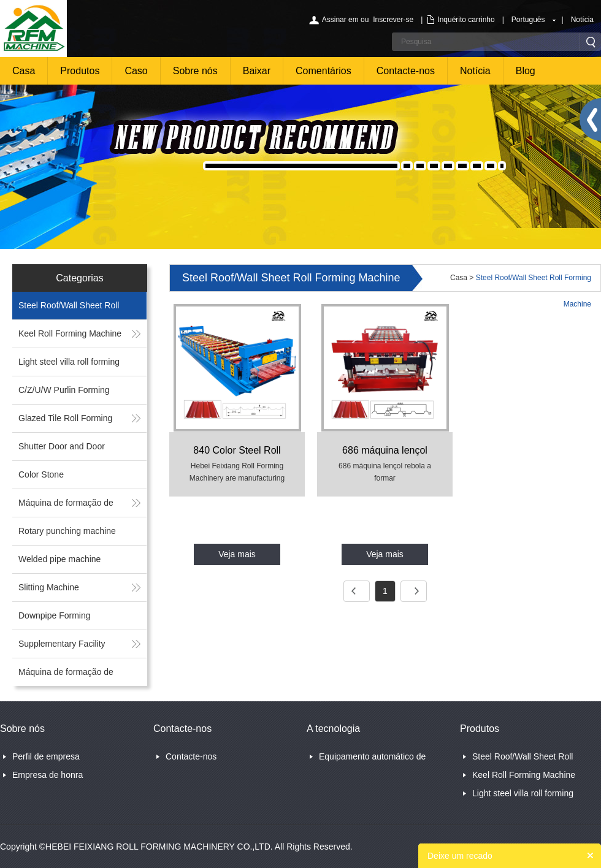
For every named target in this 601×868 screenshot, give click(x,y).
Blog (526, 71)
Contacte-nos (406, 71)
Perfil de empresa (46, 756)
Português (528, 20)
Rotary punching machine (67, 531)
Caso (136, 71)
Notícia (582, 20)
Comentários (323, 71)
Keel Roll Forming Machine (70, 333)
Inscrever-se (393, 20)
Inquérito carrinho (466, 20)
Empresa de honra (48, 775)
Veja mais (237, 554)
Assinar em (340, 20)
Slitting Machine (49, 587)
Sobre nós (195, 71)
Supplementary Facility (62, 644)
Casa (24, 71)
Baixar (257, 71)
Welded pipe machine (59, 559)
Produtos (80, 71)
